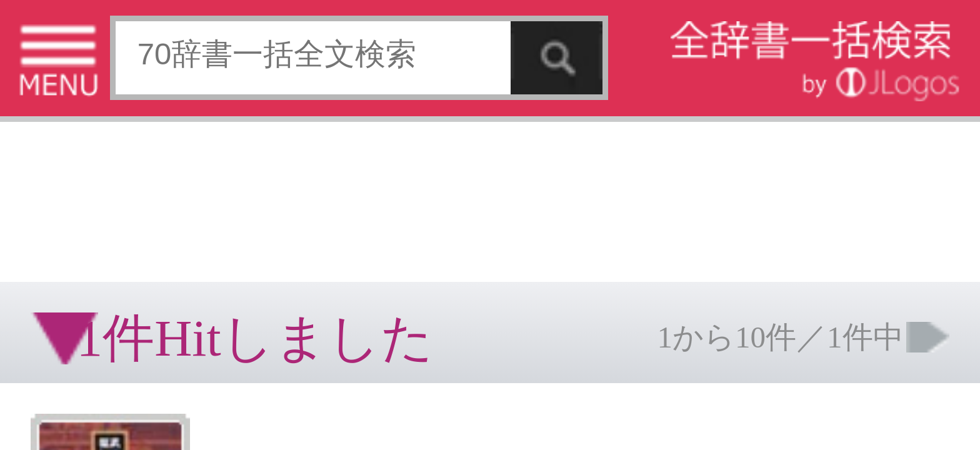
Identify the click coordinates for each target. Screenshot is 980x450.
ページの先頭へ (154, 236)
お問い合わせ (152, 197)
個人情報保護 (107, 197)
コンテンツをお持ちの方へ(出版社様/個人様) (72, 205)
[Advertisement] (100, 41)
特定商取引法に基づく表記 (44, 197)
